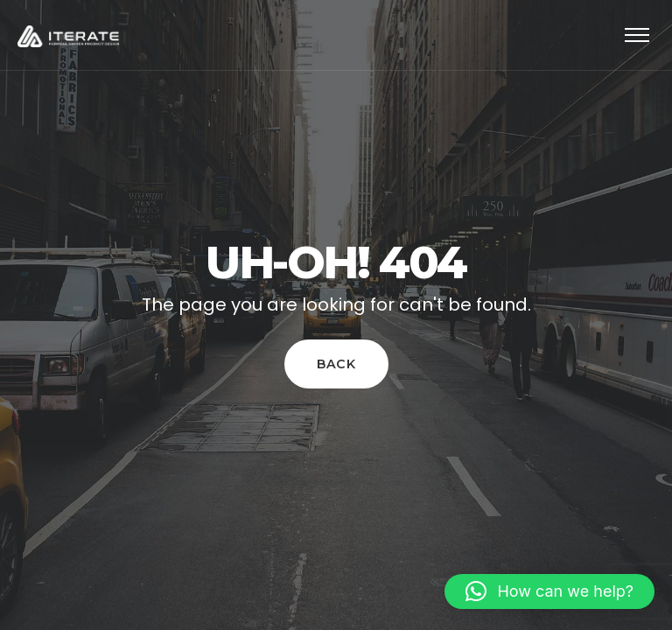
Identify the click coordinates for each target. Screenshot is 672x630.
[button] (549, 591)
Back (336, 365)
